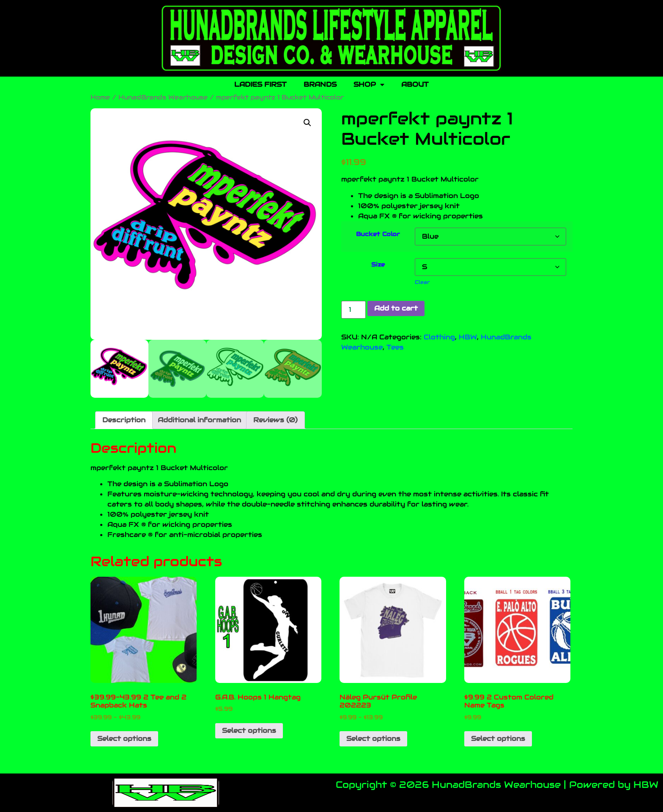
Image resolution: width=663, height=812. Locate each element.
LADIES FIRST (260, 84)
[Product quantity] (353, 310)
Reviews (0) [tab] (275, 420)
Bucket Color (378, 234)
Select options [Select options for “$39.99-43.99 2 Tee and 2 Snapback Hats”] (124, 739)
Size (378, 264)
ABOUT (415, 84)
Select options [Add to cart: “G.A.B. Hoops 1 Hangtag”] (249, 731)
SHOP (369, 85)
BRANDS (320, 84)
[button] (307, 123)
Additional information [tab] (199, 420)
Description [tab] (124, 420)
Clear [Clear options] (422, 282)
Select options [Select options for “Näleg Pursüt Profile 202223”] (373, 739)
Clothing (439, 337)
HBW (468, 337)
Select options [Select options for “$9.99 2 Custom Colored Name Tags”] (498, 739)
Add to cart (396, 308)
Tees (395, 347)
